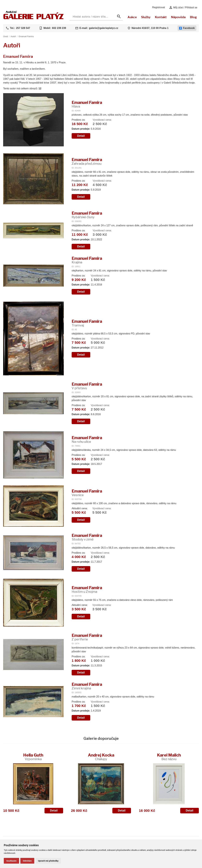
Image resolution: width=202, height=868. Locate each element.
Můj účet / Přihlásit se (183, 8)
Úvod (6, 36)
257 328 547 (23, 28)
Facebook (187, 28)
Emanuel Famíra (26, 36)
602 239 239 (59, 28)
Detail (81, 136)
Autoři (13, 36)
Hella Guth (33, 757)
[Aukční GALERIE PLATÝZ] (34, 18)
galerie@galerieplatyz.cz (104, 28)
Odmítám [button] (27, 861)
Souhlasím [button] (11, 861)
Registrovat (159, 7)
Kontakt (161, 17)
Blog (193, 17)
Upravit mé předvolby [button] (48, 861)
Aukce (132, 17)
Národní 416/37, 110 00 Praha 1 (150, 28)
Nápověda (178, 17)
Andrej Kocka (101, 757)
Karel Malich (169, 757)
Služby (146, 17)
